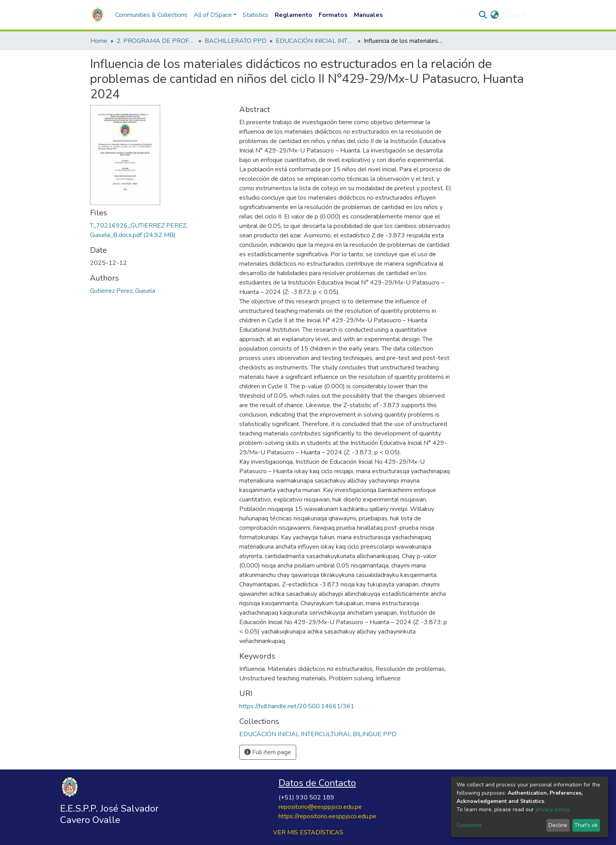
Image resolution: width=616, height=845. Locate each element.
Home (99, 41)
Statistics (256, 15)
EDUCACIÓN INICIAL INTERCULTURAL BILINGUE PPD (315, 41)
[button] (495, 15)
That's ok (586, 825)
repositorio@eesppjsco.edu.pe (320, 807)
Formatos (333, 15)
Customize (469, 825)
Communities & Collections (151, 15)
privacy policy (552, 809)
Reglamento (293, 15)
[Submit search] (483, 15)
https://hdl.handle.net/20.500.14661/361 (297, 706)
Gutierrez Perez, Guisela (123, 291)
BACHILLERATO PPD (236, 41)
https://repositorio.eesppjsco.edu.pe (327, 816)
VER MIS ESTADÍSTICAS (308, 832)
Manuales (368, 15)
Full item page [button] (268, 752)
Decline (558, 825)
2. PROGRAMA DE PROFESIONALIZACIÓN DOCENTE (156, 41)
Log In (511, 15)
